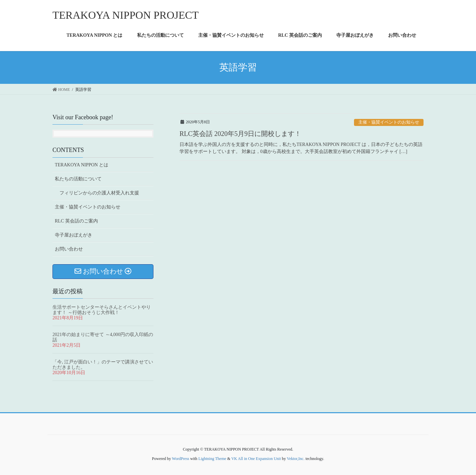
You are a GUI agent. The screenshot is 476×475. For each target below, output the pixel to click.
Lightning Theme (212, 459)
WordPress (181, 459)
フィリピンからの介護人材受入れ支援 (99, 193)
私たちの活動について (78, 179)
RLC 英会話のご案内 (76, 221)
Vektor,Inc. (296, 459)
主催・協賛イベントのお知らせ (389, 122)
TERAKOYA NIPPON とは (82, 165)
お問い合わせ (69, 249)
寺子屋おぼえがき (74, 235)
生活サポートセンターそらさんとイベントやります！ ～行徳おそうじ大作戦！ (102, 310)
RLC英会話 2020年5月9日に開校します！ (240, 134)
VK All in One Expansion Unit (256, 459)
